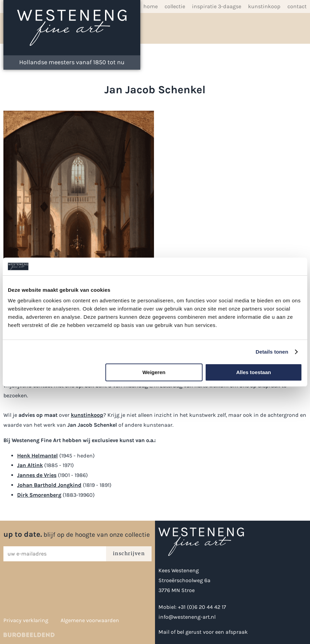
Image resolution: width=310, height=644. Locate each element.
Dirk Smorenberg (39, 495)
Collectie (175, 6)
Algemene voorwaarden (90, 620)
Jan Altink (30, 465)
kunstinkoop (87, 415)
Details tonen (272, 352)
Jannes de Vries (37, 475)
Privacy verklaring (26, 620)
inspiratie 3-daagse (217, 6)
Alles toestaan (254, 372)
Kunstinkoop (264, 6)
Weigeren (154, 372)
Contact (297, 6)
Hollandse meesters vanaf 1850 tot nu (72, 62)
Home (151, 6)
